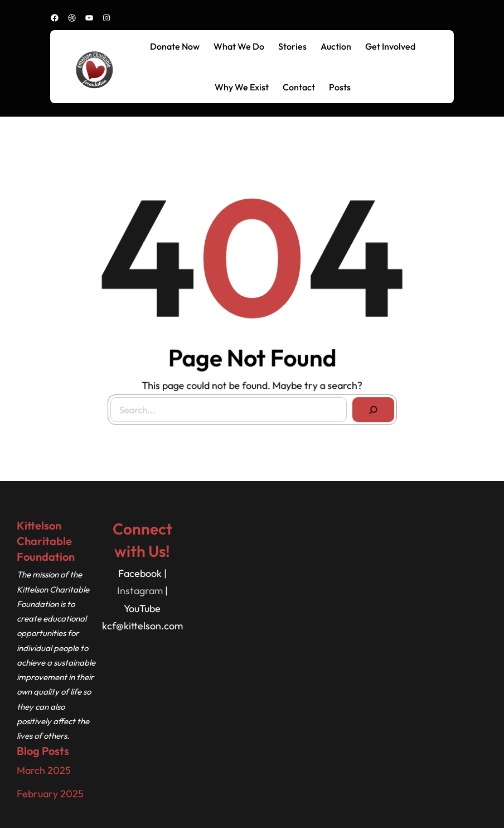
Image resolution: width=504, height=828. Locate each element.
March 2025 (44, 770)
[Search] (371, 407)
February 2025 (50, 794)
